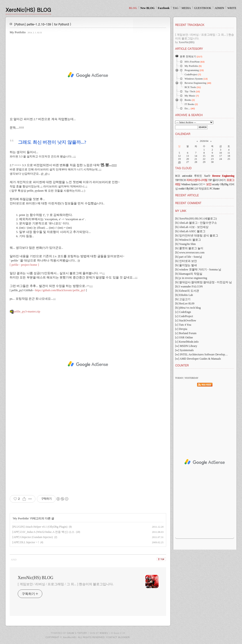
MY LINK (181, 211)
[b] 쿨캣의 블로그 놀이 (189, 248)
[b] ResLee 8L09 (185, 303)
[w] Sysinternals (184, 350)
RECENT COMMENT (188, 203)
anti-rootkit (187, 176)
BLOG (133, 8)
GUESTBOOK (203, 8)
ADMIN (219, 8)
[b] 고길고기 (183, 299)
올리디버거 (219, 180)
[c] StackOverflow (186, 320)
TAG (176, 8)
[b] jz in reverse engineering (191, 278)
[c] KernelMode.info (187, 342)
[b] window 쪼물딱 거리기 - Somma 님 (198, 269)
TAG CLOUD (183, 168)
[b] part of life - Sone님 (189, 257)
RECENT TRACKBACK (190, 25)
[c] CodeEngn (183, 312)
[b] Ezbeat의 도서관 (187, 291)
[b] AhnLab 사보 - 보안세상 (192, 227)
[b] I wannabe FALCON (189, 286)
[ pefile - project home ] (25, 265)
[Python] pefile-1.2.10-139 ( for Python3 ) (43, 24)
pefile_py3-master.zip (25, 311)
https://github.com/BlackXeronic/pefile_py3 (60, 290)
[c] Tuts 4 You (183, 325)
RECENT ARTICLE (187, 195)
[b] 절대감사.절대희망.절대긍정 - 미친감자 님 (203, 282)
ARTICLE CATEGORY (189, 48)
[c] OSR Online (184, 337)
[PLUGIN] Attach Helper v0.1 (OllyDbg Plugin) (40, 527)
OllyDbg (224, 184)
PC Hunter (215, 189)
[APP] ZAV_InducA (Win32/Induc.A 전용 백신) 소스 (43, 532)
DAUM (71, 633)
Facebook (164, 8)
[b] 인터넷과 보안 (186, 261)
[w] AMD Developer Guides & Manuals (198, 359)
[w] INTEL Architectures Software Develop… (201, 354)
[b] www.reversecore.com (190, 253)
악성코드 (204, 189)
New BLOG (147, 8)
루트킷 (198, 176)
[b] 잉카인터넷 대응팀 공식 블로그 (197, 236)
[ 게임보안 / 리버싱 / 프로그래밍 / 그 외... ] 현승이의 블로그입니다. (66, 584)
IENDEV (104, 633)
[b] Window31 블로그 (188, 240)
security (216, 184)
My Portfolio (18, 32)
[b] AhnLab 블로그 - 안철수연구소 (196, 223)
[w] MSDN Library (186, 346)
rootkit (181, 189)
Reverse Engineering (223, 176)
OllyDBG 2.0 (191, 189)
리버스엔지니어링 (197, 180)
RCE (177, 176)
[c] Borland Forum (186, 333)
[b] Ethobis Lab (184, 295)
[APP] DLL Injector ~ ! (26, 542)
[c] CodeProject (184, 316)
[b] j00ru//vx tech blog (188, 308)
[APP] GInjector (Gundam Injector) (33, 537)
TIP (210, 180)
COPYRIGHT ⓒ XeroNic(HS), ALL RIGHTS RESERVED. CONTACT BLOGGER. (88, 637)
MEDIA (186, 8)
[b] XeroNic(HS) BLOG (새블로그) (196, 219)
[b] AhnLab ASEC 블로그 (190, 231)
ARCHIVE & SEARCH (189, 115)
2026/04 (204, 141)
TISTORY (82, 633)
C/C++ (202, 184)
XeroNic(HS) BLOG (28, 10)
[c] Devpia (181, 329)
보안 (209, 184)
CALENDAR (183, 134)
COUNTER (182, 365)
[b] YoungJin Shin (185, 244)
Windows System (189, 184)
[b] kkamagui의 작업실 (189, 274)
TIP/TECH (180, 180)
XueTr (207, 176)
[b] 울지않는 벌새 (186, 265)
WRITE (232, 8)
